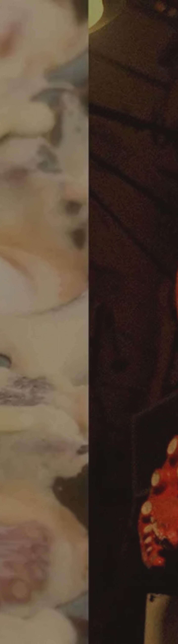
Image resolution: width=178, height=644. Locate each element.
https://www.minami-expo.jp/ (61, 192)
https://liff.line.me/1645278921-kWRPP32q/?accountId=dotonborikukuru (78, 264)
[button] (69, 470)
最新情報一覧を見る (87, 360)
